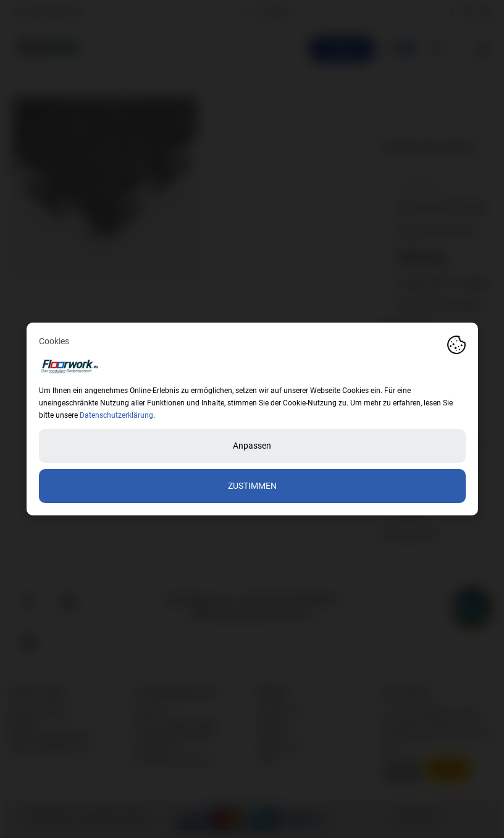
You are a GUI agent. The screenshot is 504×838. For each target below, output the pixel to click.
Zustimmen (252, 486)
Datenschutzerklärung (116, 415)
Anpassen (252, 446)
